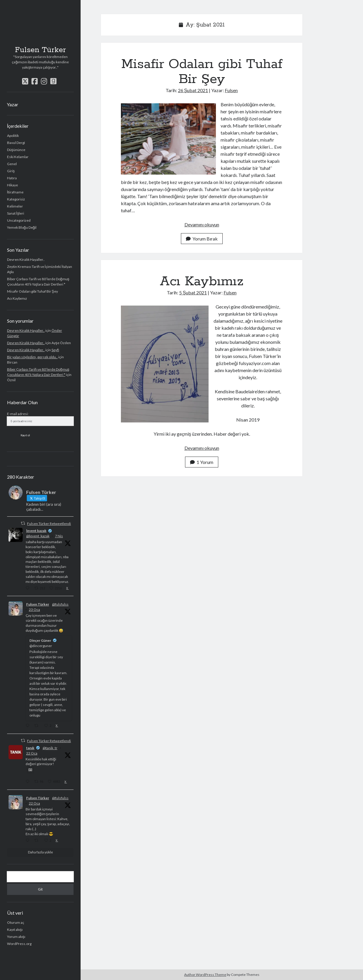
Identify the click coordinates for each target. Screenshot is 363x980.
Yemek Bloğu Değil (22, 227)
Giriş (11, 171)
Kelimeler (15, 206)
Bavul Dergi (16, 143)
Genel (12, 164)
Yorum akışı (16, 937)
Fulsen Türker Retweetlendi (49, 524)
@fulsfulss (60, 604)
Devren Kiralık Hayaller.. (26, 259)
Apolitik (13, 136)
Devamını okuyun (202, 224)
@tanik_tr (50, 748)
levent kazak (36, 531)
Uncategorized (19, 220)
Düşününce (16, 150)
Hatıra (12, 178)
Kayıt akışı (15, 930)
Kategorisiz (16, 199)
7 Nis (59, 536)
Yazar (13, 104)
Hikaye (13, 185)
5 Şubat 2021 (193, 292)
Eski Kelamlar (18, 157)
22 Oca (32, 753)
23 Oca (34, 610)
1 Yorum (202, 462)
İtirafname (15, 192)
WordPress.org (19, 944)
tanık (30, 748)
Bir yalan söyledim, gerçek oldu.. (32, 357)
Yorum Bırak (202, 239)
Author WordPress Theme (205, 975)
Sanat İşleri (16, 213)
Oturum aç (16, 922)
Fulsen (231, 90)
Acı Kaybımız (17, 298)
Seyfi (55, 350)
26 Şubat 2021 (193, 90)
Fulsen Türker (40, 50)
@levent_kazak (38, 536)
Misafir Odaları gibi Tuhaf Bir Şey (33, 291)
